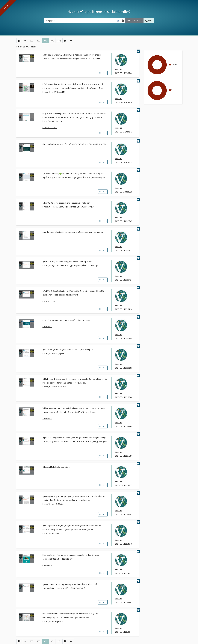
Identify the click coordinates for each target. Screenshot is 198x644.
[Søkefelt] (82, 21)
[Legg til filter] (134, 21)
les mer (103, 73)
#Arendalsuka (50, 128)
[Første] (19, 41)
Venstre (119, 69)
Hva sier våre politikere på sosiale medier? (99, 12)
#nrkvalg (47, 327)
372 (59, 41)
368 (31, 41)
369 (38, 41)
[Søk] (149, 21)
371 (52, 41)
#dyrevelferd (49, 301)
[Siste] (71, 41)
